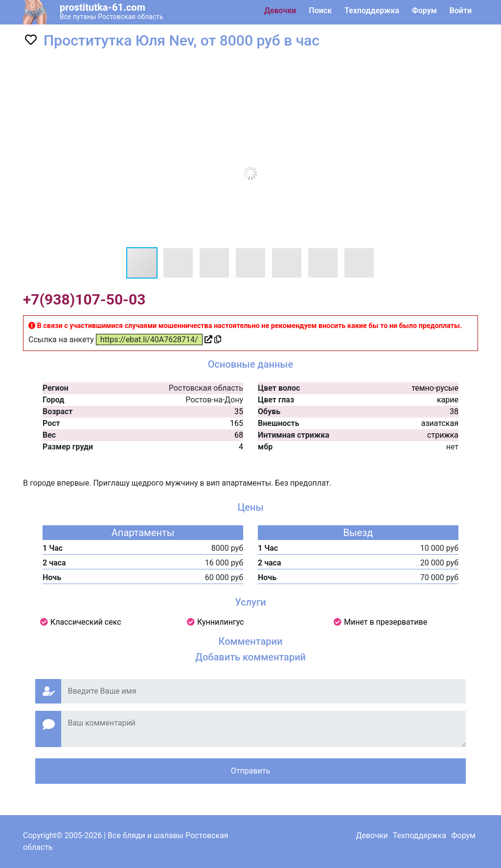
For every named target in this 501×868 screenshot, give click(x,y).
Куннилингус (221, 622)
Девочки (280, 11)
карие (448, 400)
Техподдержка (372, 11)
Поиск (320, 11)
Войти (461, 11)
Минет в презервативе (386, 622)
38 (454, 411)
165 (237, 423)
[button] (413, 67)
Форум (424, 11)
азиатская (440, 423)
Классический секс (86, 622)
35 (239, 411)
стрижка (443, 435)
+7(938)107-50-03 (84, 299)
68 (239, 435)
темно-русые (435, 388)
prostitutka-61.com (102, 7)
